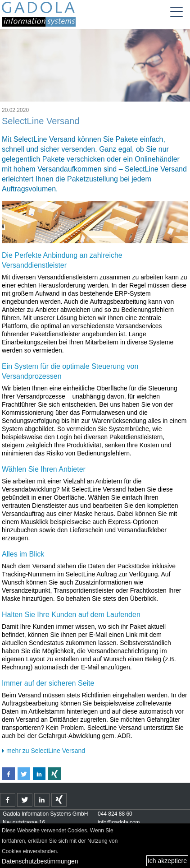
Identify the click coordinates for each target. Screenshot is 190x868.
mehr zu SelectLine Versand (46, 751)
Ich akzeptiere (167, 861)
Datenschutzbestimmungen (40, 861)
